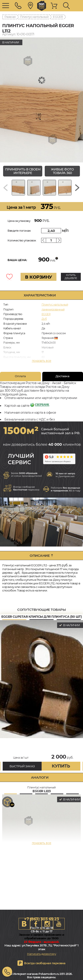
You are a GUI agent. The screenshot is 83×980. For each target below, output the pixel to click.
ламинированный (53, 309)
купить (61, 766)
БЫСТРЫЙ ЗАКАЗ (22, 766)
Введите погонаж (19, 231)
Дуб (44, 319)
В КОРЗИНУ (39, 277)
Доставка (63, 376)
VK (24, 924)
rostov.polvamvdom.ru (42, 6)
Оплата (20, 376)
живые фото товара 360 (62, 171)
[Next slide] (77, 188)
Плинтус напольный (34, 17)
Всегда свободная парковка (45, 963)
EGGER (58, 17)
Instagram (47, 924)
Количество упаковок (22, 240)
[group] (41, 100)
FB (36, 924)
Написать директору (41, 954)
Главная (10, 17)
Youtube (59, 924)
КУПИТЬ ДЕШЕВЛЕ (71, 277)
